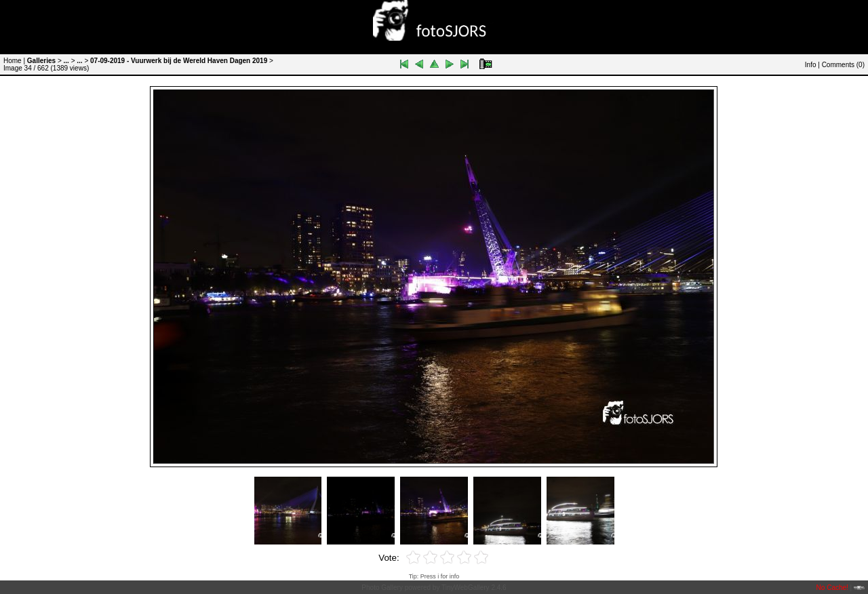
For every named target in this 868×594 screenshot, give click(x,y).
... (66, 61)
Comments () (843, 65)
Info (811, 65)
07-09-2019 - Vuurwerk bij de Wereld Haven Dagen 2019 (179, 61)
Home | (14, 61)
